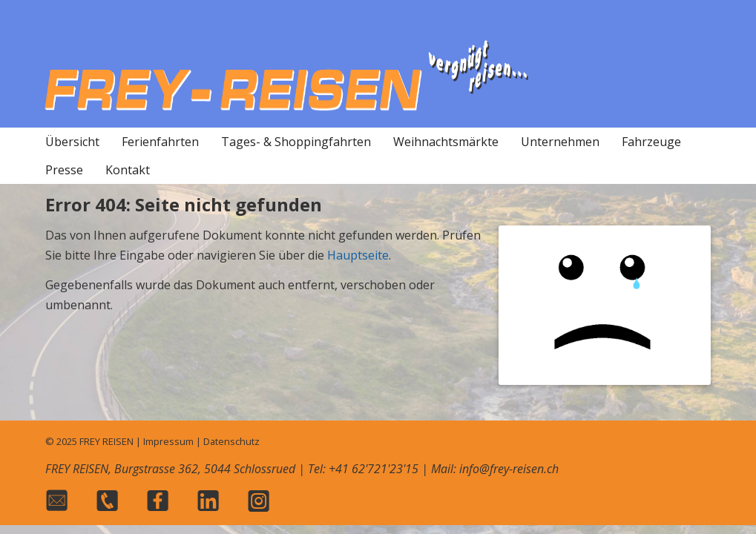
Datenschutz (231, 441)
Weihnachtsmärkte (446, 142)
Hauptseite (358, 255)
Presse (64, 170)
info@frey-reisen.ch (509, 469)
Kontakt (128, 170)
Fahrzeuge (651, 142)
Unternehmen (560, 142)
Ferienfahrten (160, 142)
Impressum (168, 441)
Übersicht (72, 142)
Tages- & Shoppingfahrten (296, 142)
